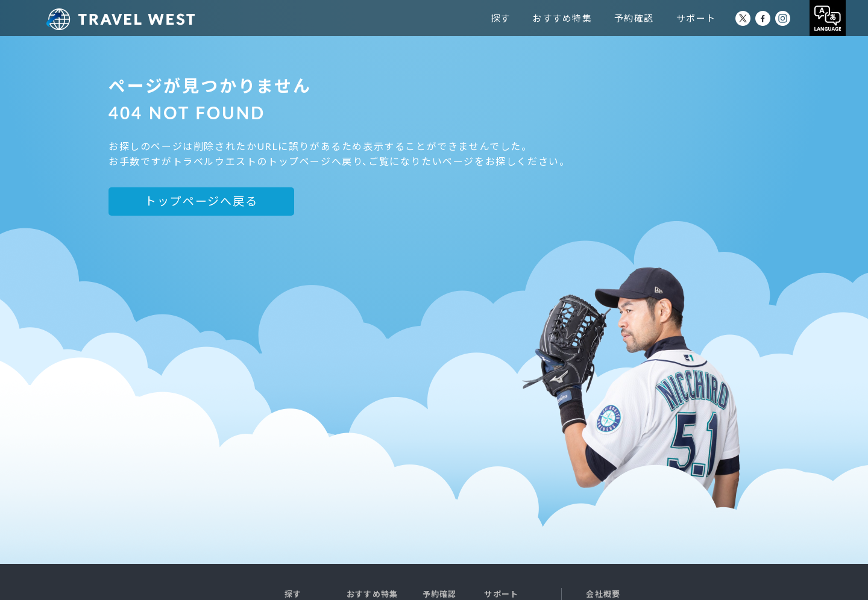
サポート (719, 18)
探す (523, 18)
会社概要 (603, 594)
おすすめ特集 (585, 18)
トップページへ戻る (201, 201)
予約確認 (656, 18)
